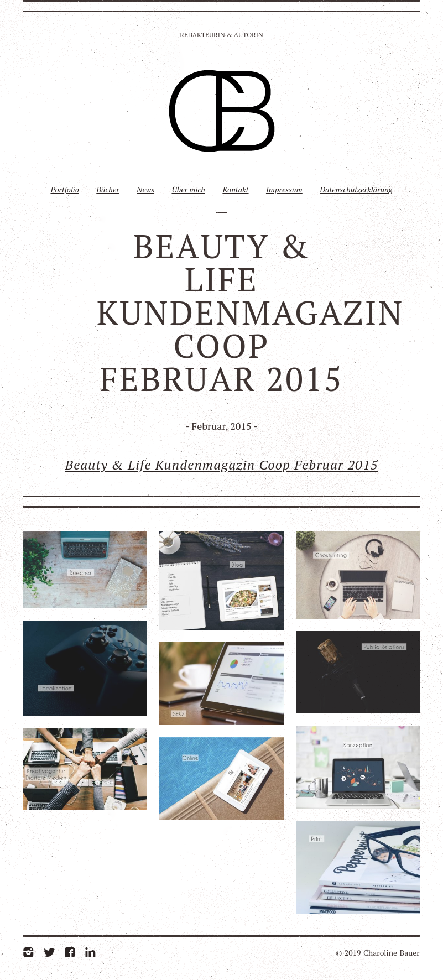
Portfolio (64, 189)
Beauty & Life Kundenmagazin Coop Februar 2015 (221, 465)
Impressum (284, 189)
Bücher (108, 189)
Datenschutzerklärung (356, 189)
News (145, 189)
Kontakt (235, 189)
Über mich (188, 189)
